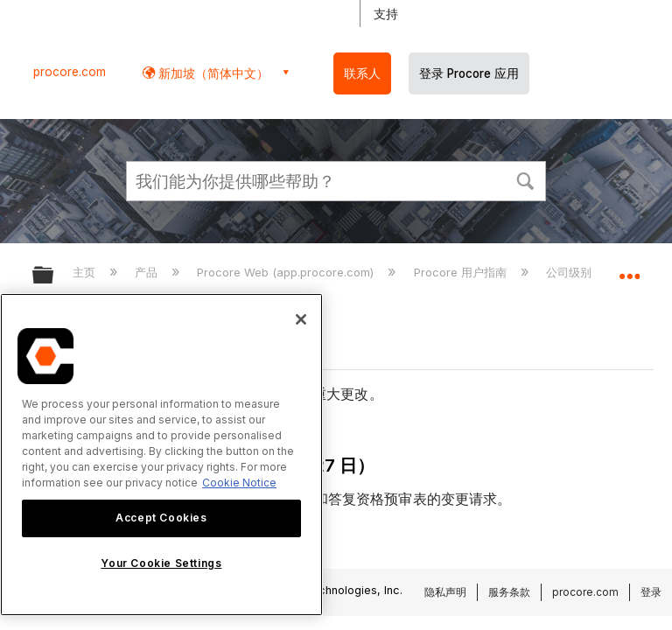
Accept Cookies (161, 518)
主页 (86, 272)
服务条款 (509, 592)
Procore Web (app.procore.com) (287, 272)
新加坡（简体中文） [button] (212, 73)
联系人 (362, 73)
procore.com (70, 72)
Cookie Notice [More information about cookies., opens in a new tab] (239, 483)
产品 (148, 272)
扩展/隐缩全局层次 (54, 276)
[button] (525, 179)
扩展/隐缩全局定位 (629, 269)
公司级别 (570, 272)
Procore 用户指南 (462, 272)
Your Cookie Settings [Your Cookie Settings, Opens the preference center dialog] (161, 563)
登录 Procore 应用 (469, 73)
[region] (161, 455)
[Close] (301, 319)
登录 (651, 592)
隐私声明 (445, 592)
